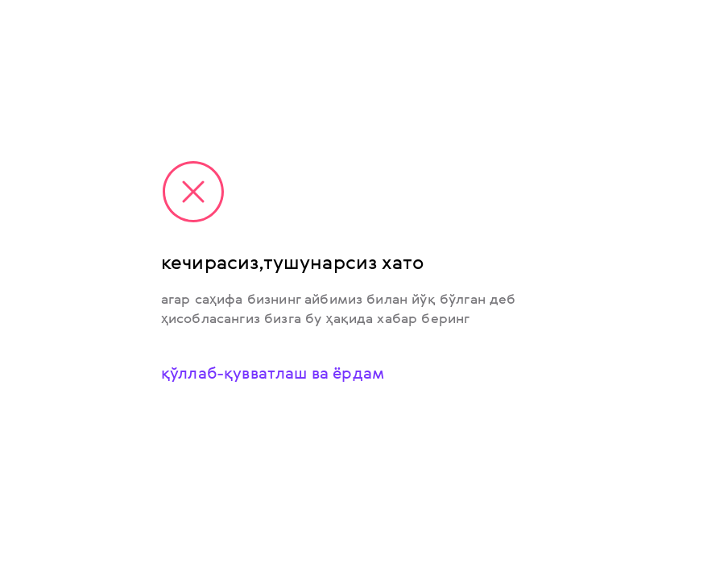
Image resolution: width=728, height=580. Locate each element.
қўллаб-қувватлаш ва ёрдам (273, 373)
